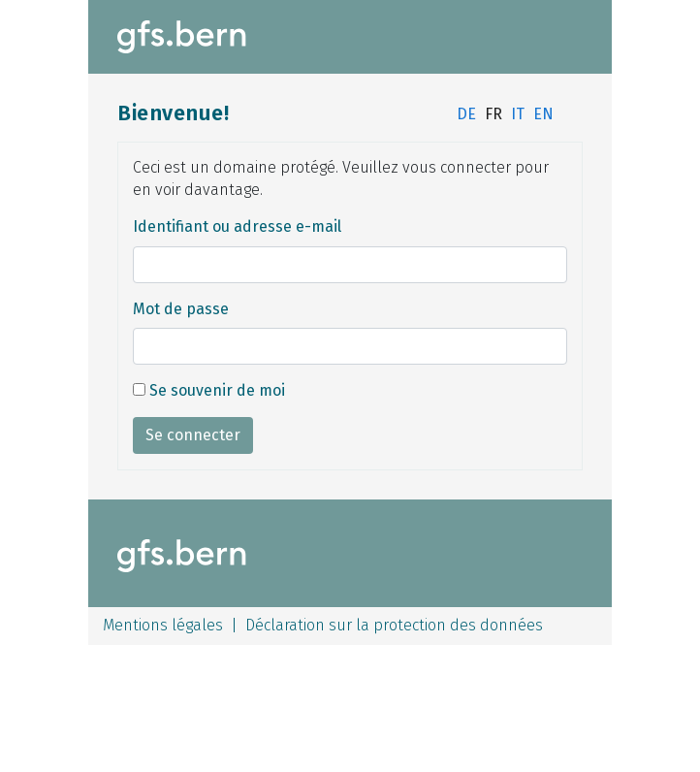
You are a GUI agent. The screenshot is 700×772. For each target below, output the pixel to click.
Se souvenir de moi (209, 390)
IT (518, 114)
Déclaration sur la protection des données (394, 625)
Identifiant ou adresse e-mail (237, 226)
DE (466, 114)
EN (543, 114)
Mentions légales (163, 625)
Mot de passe (181, 309)
